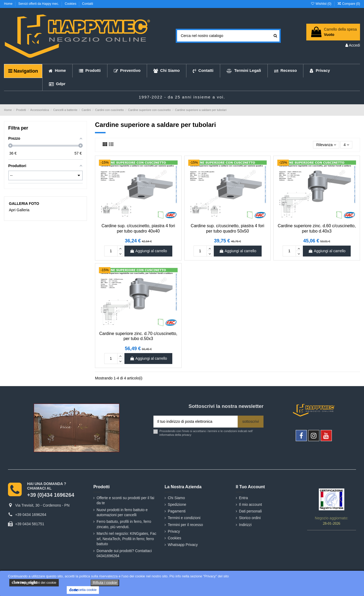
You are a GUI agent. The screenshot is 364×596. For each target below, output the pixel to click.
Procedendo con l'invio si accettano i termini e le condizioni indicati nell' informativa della (206, 433)
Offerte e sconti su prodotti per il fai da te (125, 500)
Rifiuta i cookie (105, 583)
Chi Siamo (176, 498)
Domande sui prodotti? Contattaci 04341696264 (124, 553)
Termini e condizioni (184, 518)
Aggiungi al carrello (148, 251)
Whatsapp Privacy (183, 545)
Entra (243, 498)
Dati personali (250, 511)
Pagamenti (177, 511)
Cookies (71, 4)
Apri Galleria (19, 210)
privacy (187, 435)
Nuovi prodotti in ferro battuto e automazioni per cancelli (122, 512)
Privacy (174, 531)
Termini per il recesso (185, 525)
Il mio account (250, 504)
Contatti (88, 4)
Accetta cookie (83, 590)
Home (9, 4)
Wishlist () (321, 4)
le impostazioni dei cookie (34, 582)
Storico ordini (250, 518)
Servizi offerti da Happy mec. (39, 4)
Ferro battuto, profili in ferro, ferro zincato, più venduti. (124, 524)
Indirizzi (245, 525)
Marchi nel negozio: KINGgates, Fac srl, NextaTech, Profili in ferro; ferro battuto (126, 539)
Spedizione (177, 504)
